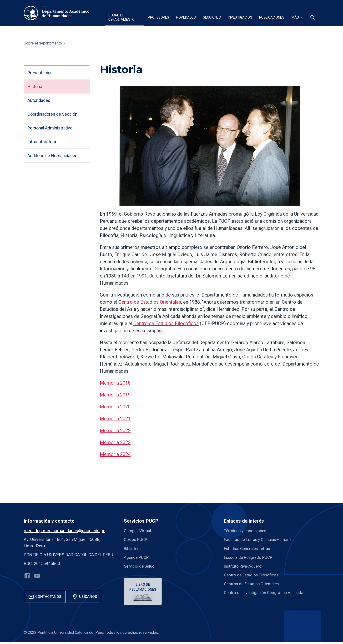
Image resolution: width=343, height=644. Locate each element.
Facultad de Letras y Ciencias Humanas (261, 539)
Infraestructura (42, 142)
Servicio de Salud (140, 566)
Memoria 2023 (115, 442)
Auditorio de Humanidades (52, 156)
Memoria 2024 (115, 454)
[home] (57, 13)
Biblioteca (133, 548)
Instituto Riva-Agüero (244, 566)
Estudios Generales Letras (249, 548)
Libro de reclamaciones (144, 587)
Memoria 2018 (115, 383)
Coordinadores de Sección (52, 114)
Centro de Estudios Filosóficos (166, 323)
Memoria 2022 (115, 431)
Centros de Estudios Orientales (253, 583)
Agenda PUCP (137, 557)
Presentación (40, 73)
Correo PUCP (136, 539)
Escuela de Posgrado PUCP (250, 557)
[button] (125, 18)
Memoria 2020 (115, 407)
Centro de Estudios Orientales (150, 302)
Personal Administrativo (50, 128)
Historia (35, 87)
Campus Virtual (138, 531)
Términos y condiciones (247, 531)
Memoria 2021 (115, 419)
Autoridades (39, 100)
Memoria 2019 (115, 395)
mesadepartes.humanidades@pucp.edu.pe (65, 531)
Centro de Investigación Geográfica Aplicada (266, 592)
